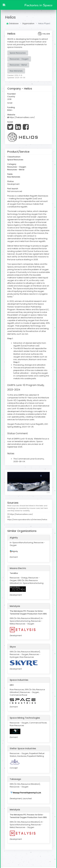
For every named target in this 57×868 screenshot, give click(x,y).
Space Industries (19, 679)
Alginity (14, 537)
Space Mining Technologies (25, 717)
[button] (4, 5)
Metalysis (15, 605)
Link (48, 492)
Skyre (13, 646)
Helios (10, 17)
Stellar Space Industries (23, 747)
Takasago (15, 778)
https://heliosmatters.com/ (21, 117)
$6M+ (10, 110)
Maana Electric (18, 567)
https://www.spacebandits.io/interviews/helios (27, 518)
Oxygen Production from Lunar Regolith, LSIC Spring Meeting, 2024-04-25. (28, 424)
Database (12, 23)
